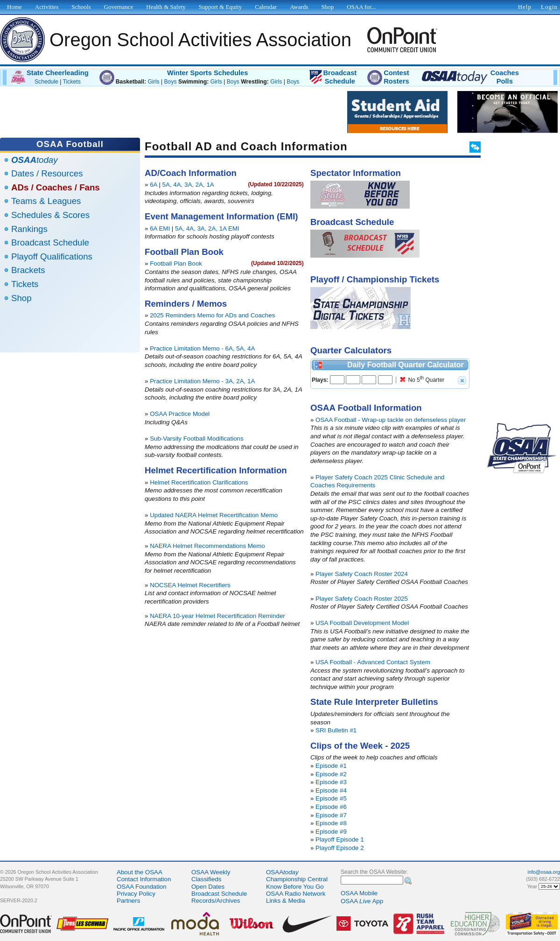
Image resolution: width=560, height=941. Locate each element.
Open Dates (208, 887)
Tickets (72, 82)
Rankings (29, 229)
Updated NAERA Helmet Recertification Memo (214, 515)
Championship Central (297, 879)
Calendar (266, 7)
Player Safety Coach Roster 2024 (362, 574)
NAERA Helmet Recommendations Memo (207, 546)
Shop (21, 298)
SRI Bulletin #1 (336, 730)
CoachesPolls (505, 77)
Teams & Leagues (46, 201)
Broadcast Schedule (50, 242)
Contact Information (144, 879)
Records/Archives (216, 901)
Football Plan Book (176, 263)
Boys (170, 82)
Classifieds (206, 879)
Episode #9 (331, 832)
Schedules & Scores (50, 215)
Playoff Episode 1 (340, 839)
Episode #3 (331, 782)
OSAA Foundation (142, 887)
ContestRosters (396, 77)
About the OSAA (140, 872)
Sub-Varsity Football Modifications (197, 439)
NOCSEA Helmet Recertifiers (190, 585)
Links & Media (286, 901)
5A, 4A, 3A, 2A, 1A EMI (207, 228)
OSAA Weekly (211, 872)
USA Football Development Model (362, 623)
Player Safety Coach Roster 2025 (362, 599)
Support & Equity (220, 7)
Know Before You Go (295, 887)
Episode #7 (331, 815)
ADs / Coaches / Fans (56, 187)
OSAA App (362, 901)
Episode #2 (331, 774)
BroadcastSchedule (340, 77)
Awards (299, 7)
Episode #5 (331, 798)
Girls (153, 82)
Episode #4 (331, 790)
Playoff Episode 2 (340, 848)
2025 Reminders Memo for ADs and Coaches (212, 315)
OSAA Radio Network (296, 894)
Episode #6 (331, 807)
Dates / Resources (47, 173)
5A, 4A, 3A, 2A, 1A (188, 185)
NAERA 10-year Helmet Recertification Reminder (217, 616)
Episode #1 (331, 766)
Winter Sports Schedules (207, 73)
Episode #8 (331, 823)
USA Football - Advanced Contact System (373, 662)
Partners (128, 901)
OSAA (282, 872)
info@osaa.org (544, 872)
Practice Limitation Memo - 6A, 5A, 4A (202, 348)
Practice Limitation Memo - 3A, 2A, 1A (202, 381)
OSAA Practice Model (180, 414)
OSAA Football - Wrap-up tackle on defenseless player (391, 420)
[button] (462, 380)
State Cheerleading (58, 73)
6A (154, 185)
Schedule (46, 82)
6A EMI (160, 228)
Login (549, 7)
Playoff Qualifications (52, 256)
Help (525, 7)
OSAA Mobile (359, 893)
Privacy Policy (136, 894)
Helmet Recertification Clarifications (199, 482)
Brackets (28, 270)
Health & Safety (166, 7)
